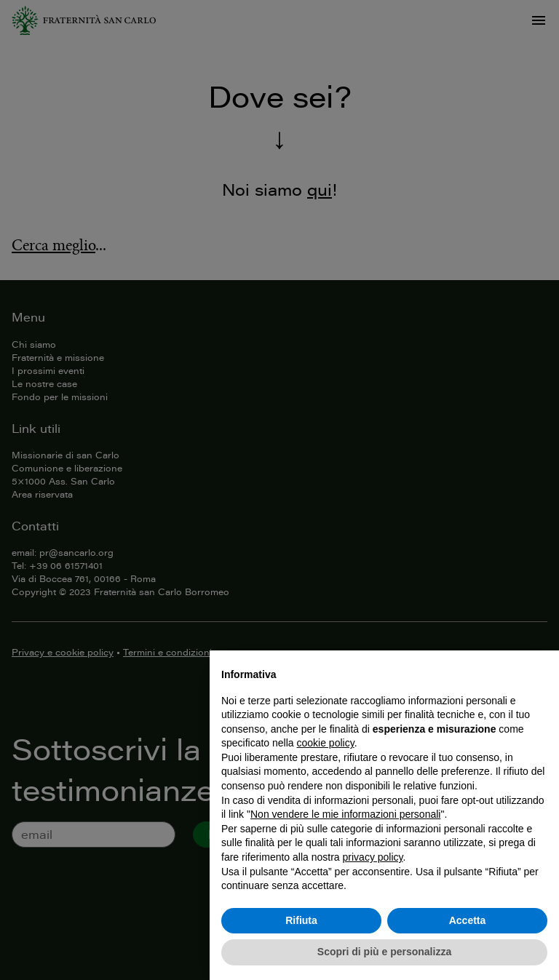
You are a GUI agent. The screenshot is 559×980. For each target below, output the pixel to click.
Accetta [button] (468, 920)
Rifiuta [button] (301, 920)
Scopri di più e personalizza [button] (384, 952)
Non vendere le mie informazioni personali (345, 814)
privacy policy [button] (373, 857)
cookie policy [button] (326, 743)
